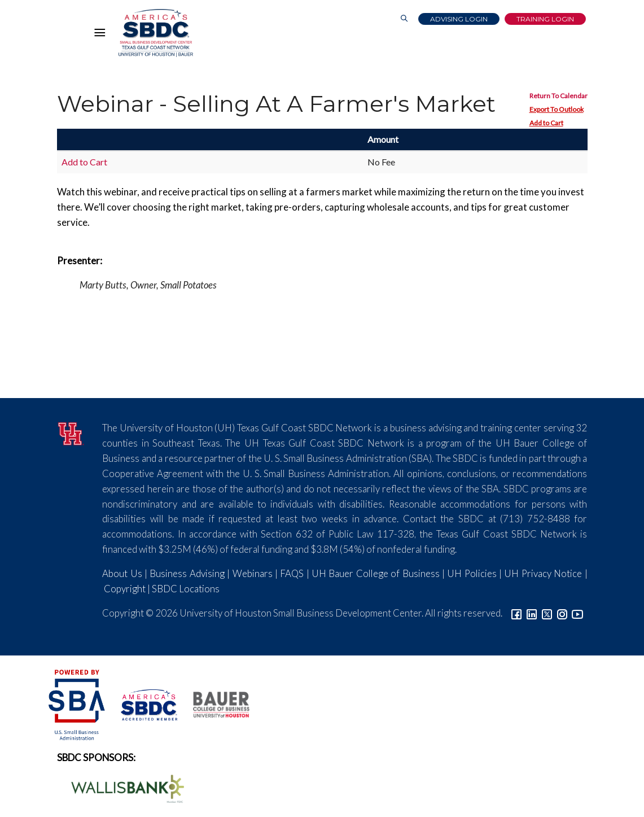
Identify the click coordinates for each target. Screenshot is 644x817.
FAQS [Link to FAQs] (292, 573)
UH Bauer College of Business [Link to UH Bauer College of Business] (375, 573)
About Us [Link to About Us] (122, 573)
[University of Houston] (71, 432)
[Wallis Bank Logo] (121, 787)
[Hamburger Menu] (103, 35)
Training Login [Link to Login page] (545, 19)
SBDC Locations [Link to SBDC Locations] (186, 589)
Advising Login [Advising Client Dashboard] (459, 19)
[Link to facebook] (516, 613)
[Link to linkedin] (532, 613)
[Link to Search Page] (404, 19)
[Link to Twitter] (547, 613)
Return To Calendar (558, 96)
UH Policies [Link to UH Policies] (472, 573)
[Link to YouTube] (577, 613)
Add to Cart (546, 123)
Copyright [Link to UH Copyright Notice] (125, 589)
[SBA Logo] (78, 703)
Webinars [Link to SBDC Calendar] (253, 573)
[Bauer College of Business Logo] (214, 703)
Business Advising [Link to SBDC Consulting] (187, 573)
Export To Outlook (557, 109)
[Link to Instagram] (562, 613)
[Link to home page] (156, 33)
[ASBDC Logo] (143, 703)
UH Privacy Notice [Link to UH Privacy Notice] (543, 573)
